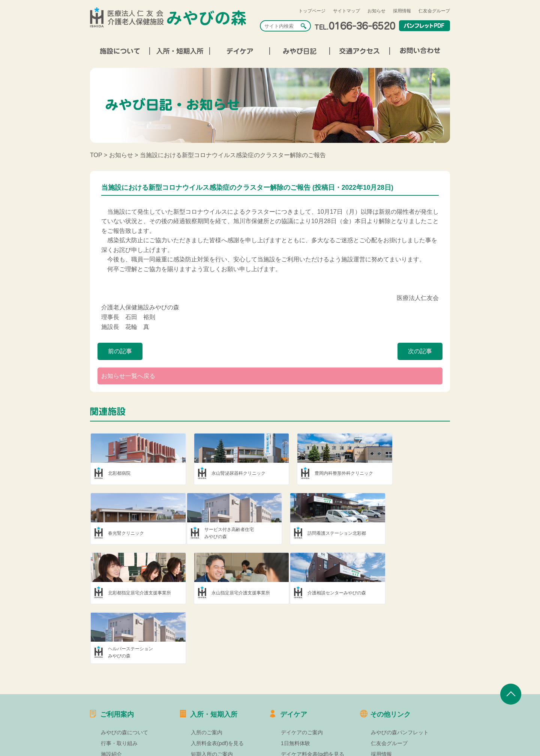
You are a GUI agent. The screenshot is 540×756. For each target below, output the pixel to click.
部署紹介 (111, 706)
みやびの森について (124, 674)
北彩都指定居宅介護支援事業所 (323, 533)
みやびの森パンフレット (400, 674)
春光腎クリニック (402, 473)
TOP (96, 155)
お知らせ (376, 11)
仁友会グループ (434, 11)
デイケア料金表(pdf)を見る (313, 695)
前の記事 (120, 351)
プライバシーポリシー (397, 717)
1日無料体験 (295, 685)
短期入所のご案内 (212, 695)
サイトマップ (346, 11)
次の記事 (420, 351)
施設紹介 (111, 695)
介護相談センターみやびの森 (137, 593)
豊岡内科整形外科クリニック (321, 473)
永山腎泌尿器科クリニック (227, 473)
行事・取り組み (119, 685)
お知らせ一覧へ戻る (128, 376)
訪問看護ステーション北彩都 (229, 533)
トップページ (312, 11)
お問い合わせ (387, 728)
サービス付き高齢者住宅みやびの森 (133, 533)
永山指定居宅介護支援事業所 (413, 533)
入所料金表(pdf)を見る (217, 685)
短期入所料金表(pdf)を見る (223, 706)
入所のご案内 (207, 674)
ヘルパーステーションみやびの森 (222, 593)
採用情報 (402, 11)
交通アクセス (117, 717)
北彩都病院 (119, 473)
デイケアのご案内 (302, 674)
